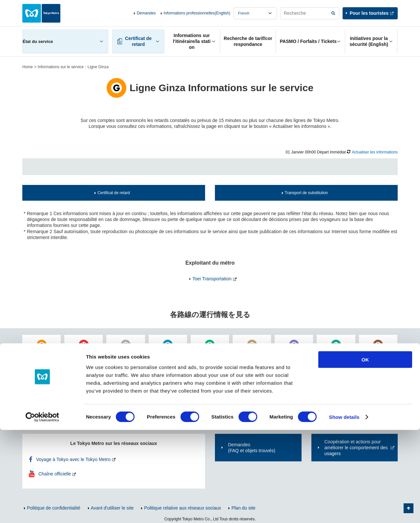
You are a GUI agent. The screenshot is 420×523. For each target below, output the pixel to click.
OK (365, 452)
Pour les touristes (369, 13)
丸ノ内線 (86, 354)
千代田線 (212, 354)
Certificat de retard (114, 193)
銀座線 (44, 354)
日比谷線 (128, 354)
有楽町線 (254, 354)
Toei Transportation (212, 279)
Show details (344, 510)
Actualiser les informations (375, 152)
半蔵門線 (296, 354)
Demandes (146, 13)
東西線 (170, 354)
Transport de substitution (306, 193)
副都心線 (380, 354)
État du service (38, 41)
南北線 (338, 354)
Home (28, 67)
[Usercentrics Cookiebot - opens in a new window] (42, 510)
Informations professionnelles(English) (197, 13)
